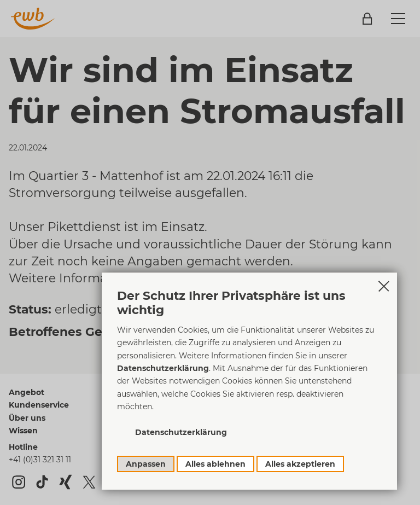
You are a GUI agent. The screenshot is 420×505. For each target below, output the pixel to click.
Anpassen (146, 464)
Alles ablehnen (215, 464)
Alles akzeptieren (300, 464)
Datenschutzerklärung (163, 368)
